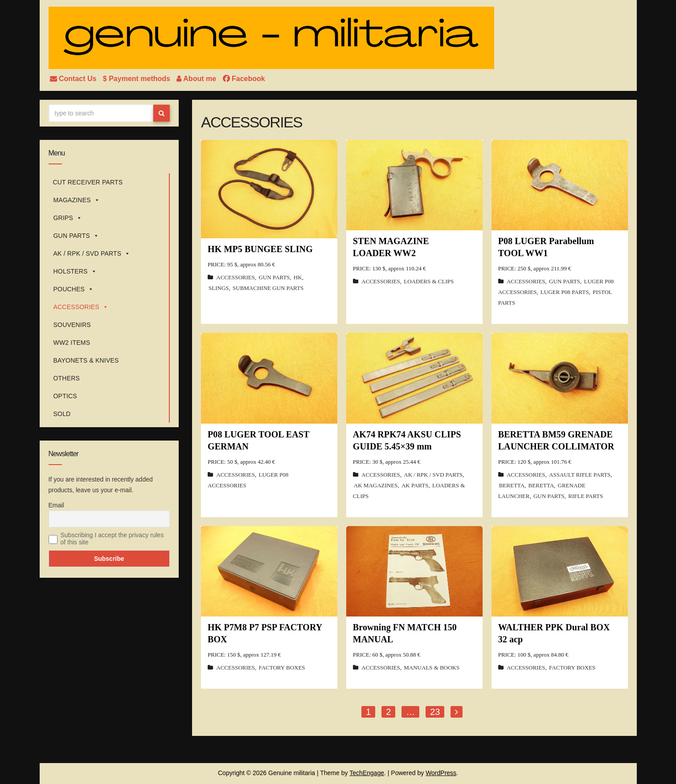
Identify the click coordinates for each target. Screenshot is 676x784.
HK (298, 277)
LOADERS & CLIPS (429, 281)
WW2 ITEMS (72, 343)
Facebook (244, 79)
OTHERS (67, 378)
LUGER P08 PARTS (565, 292)
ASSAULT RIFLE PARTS (580, 475)
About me (197, 79)
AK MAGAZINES (376, 485)
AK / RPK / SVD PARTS (92, 253)
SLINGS (219, 288)
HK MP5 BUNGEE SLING (260, 249)
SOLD (62, 414)
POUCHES (74, 289)
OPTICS (65, 396)
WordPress (441, 773)
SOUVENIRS (72, 325)
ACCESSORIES (81, 307)
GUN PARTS (76, 236)
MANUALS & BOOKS (432, 668)
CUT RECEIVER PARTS (88, 182)
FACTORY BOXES (282, 668)
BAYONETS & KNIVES (86, 360)
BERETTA (512, 485)
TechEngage (367, 773)
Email (56, 505)
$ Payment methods (138, 79)
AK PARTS (415, 485)
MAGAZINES (77, 200)
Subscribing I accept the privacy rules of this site (112, 539)
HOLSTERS (75, 271)
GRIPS (68, 218)
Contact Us (74, 79)
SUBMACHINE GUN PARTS (268, 288)
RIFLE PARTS (586, 496)
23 (435, 712)
